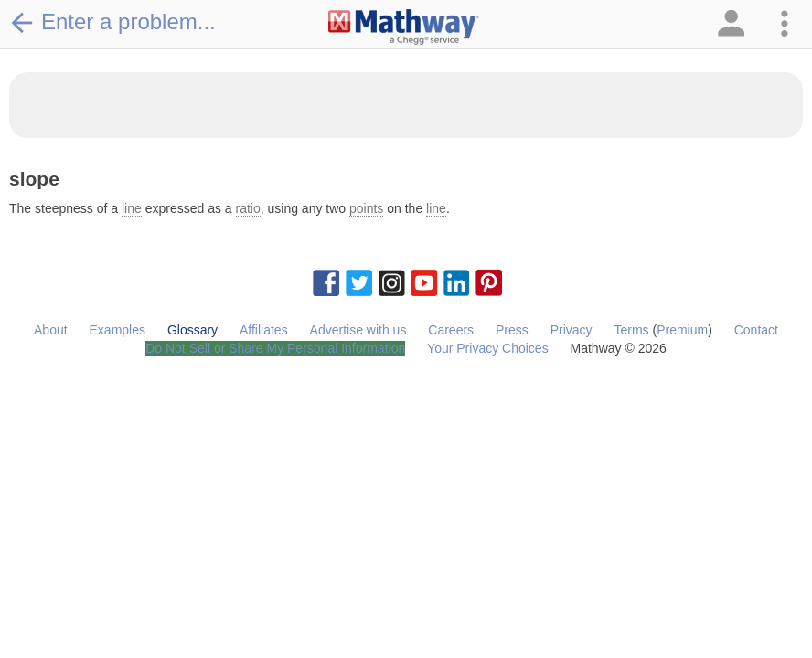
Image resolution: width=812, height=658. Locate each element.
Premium (682, 330)
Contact (756, 330)
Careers (451, 330)
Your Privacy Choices (488, 348)
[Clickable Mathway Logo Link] (404, 27)
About (51, 330)
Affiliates (264, 330)
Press (512, 330)
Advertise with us (358, 330)
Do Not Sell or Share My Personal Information (275, 348)
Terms (631, 330)
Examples (118, 330)
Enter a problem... (112, 22)
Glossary (192, 330)
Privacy (572, 330)
